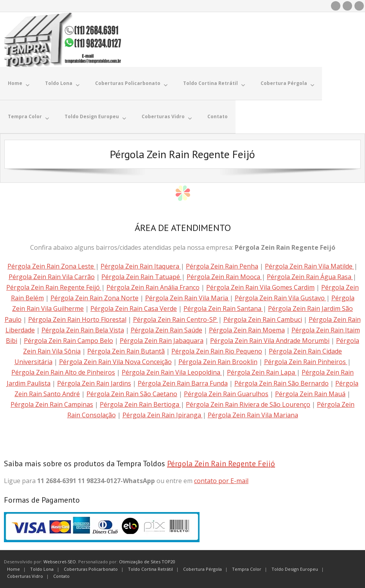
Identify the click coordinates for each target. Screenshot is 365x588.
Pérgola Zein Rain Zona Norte (94, 298)
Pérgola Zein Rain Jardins (94, 383)
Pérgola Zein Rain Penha (222, 266)
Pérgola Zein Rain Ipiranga (163, 415)
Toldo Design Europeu (295, 569)
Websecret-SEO (60, 562)
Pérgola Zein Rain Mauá (310, 394)
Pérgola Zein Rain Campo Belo (68, 341)
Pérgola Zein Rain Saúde (166, 330)
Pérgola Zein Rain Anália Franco (153, 287)
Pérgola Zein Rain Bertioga (140, 404)
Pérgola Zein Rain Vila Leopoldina (172, 372)
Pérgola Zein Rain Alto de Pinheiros (63, 372)
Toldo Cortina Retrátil (150, 569)
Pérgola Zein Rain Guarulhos (226, 394)
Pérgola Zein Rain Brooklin (218, 362)
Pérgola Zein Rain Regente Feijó (54, 287)
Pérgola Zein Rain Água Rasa (310, 277)
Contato (61, 576)
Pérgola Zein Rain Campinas (52, 404)
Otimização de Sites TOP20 (147, 562)
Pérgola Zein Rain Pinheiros (306, 362)
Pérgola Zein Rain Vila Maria (187, 298)
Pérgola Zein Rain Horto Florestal (77, 319)
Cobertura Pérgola (202, 569)
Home (13, 569)
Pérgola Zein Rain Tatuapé (141, 277)
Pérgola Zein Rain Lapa (262, 372)
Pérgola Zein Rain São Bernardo (281, 383)
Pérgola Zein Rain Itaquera (141, 266)
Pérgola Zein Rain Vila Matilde (309, 266)
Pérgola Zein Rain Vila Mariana (253, 415)
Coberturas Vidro (25, 576)
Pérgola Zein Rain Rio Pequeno (217, 351)
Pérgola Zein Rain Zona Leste (51, 266)
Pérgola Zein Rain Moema (247, 330)
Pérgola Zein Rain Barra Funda (183, 383)
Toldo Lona (42, 569)
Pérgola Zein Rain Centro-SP (176, 319)
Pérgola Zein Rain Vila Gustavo (280, 298)
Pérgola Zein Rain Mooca (224, 277)
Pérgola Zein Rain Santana (223, 308)
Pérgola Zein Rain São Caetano (132, 394)
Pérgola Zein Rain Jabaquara (162, 341)
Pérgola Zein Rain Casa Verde (134, 308)
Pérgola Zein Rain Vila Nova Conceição (115, 362)
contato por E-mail (221, 481)
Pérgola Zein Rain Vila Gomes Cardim (260, 287)
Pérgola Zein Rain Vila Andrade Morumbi (270, 341)
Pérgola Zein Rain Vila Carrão (52, 277)
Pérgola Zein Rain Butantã (126, 351)
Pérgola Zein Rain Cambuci (263, 319)
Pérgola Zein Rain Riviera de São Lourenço (248, 404)
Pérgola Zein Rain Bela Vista (83, 330)
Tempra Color (247, 569)
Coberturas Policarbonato (91, 569)
